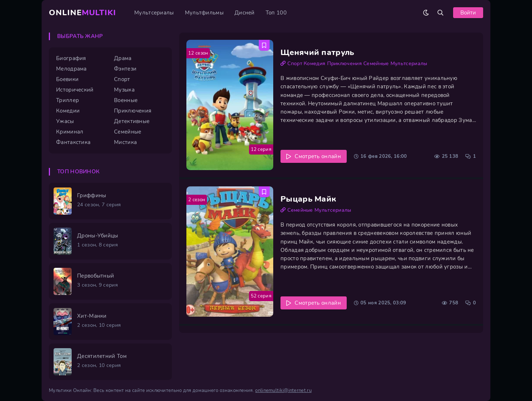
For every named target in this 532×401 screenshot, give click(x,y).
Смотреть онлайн (318, 156)
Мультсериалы (154, 13)
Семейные (376, 64)
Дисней (245, 13)
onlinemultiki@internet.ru (283, 391)
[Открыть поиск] (440, 13)
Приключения (345, 64)
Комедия (314, 64)
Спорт (295, 64)
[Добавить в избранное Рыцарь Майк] (264, 192)
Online (83, 13)
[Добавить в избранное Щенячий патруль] (264, 45)
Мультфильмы (204, 13)
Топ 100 (276, 13)
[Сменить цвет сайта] (426, 13)
